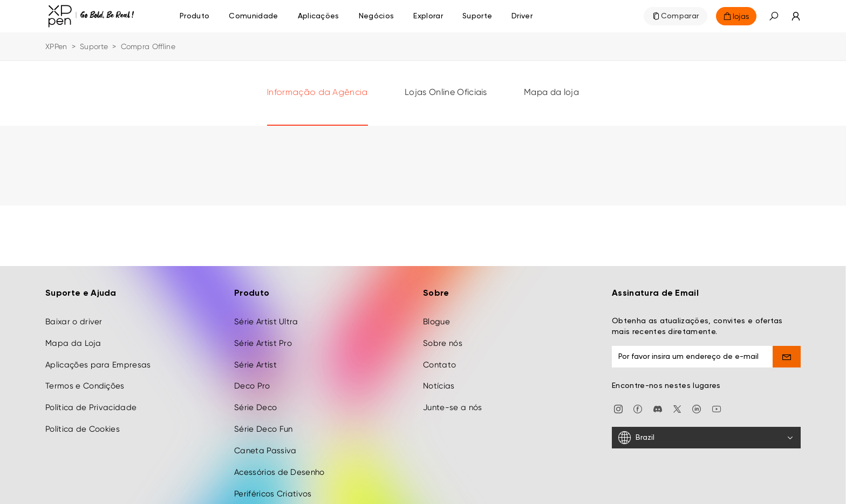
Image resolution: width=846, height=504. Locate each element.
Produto (195, 16)
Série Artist (255, 360)
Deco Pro (252, 382)
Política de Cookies (83, 425)
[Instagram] (618, 404)
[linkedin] (697, 404)
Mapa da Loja (73, 339)
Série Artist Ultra (266, 318)
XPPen (56, 46)
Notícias (439, 382)
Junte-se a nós (452, 404)
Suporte (94, 46)
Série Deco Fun (263, 425)
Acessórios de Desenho (279, 468)
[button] (774, 16)
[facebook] (638, 404)
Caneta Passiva (265, 447)
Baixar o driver (74, 318)
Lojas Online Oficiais (446, 92)
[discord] (658, 404)
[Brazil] (706, 434)
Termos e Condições (85, 382)
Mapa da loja (551, 92)
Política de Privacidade (91, 404)
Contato (439, 360)
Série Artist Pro (263, 339)
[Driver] (522, 16)
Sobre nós (443, 339)
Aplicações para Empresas (98, 360)
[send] (787, 353)
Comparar (680, 16)
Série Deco (255, 404)
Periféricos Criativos (273, 489)
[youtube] (717, 404)
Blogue (436, 318)
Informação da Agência (318, 93)
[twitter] (677, 404)
